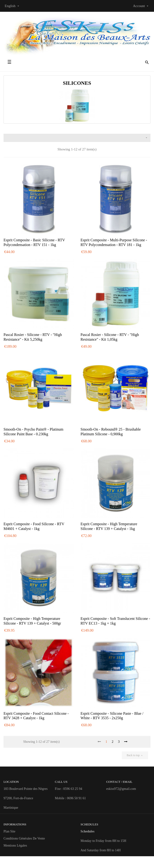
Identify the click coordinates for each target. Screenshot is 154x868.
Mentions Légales (15, 846)
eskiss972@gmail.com (121, 789)
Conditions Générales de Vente (24, 838)
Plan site (9, 831)
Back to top (135, 755)
